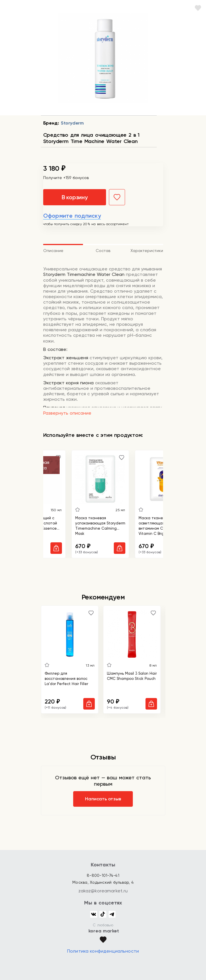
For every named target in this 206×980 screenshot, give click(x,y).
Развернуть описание (67, 413)
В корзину (75, 197)
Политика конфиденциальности (103, 951)
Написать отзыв (103, 799)
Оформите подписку (72, 216)
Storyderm (72, 123)
